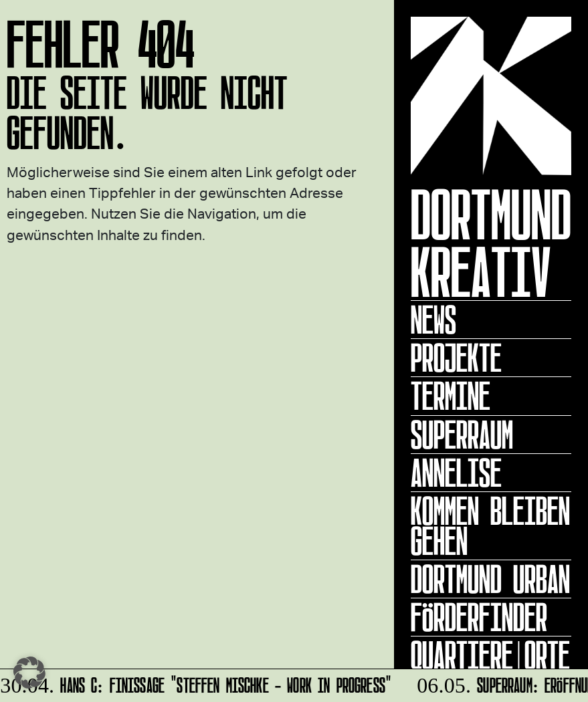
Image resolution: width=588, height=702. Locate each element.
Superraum (462, 435)
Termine (451, 396)
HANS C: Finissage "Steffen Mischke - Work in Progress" (197, 683)
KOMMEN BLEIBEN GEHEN (490, 526)
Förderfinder (479, 617)
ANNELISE (456, 473)
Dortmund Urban (490, 579)
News (433, 320)
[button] (29, 673)
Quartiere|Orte (490, 655)
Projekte (456, 358)
